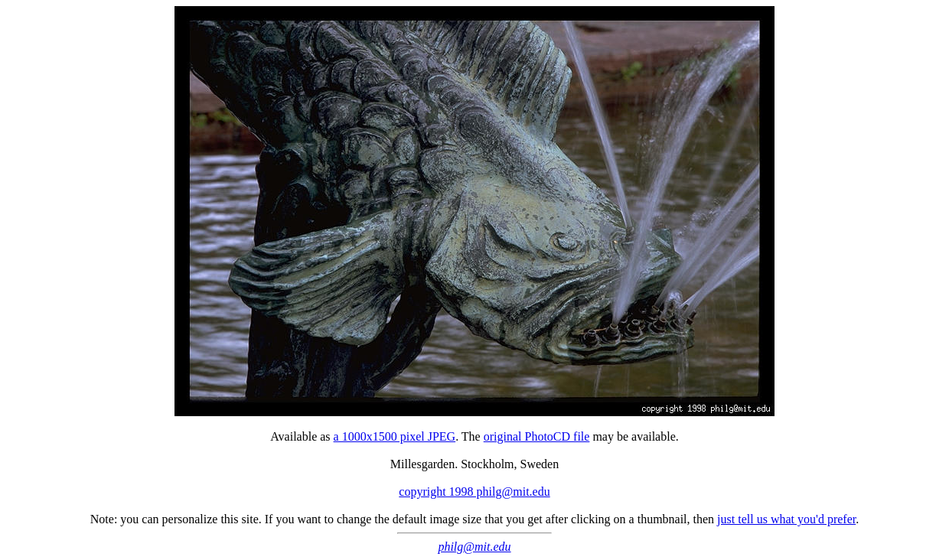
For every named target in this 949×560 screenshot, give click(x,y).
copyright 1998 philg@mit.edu (474, 492)
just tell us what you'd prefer (786, 519)
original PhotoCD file (537, 436)
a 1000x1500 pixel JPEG (395, 436)
